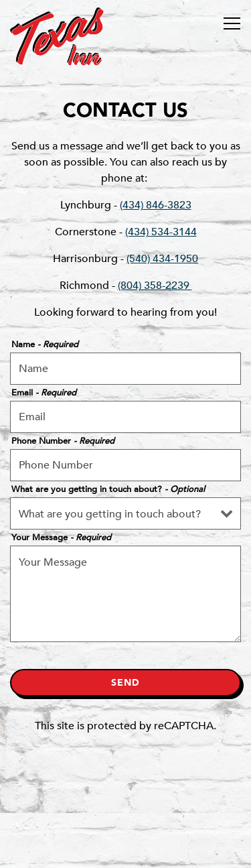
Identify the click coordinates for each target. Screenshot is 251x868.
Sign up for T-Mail (125, 851)
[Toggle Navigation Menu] (232, 23)
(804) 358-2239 (155, 286)
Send (125, 683)
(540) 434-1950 (162, 259)
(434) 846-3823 (156, 205)
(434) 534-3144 (161, 232)
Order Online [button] (125, 816)
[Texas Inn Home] (57, 36)
